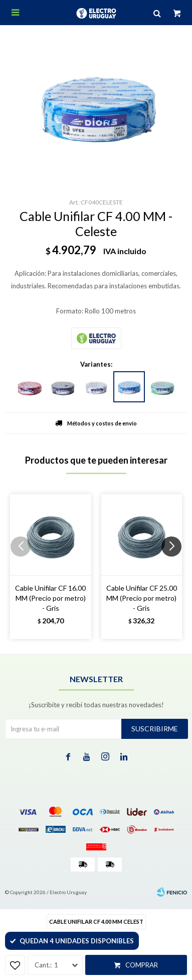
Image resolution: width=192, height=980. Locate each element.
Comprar (142, 965)
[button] (175, 567)
